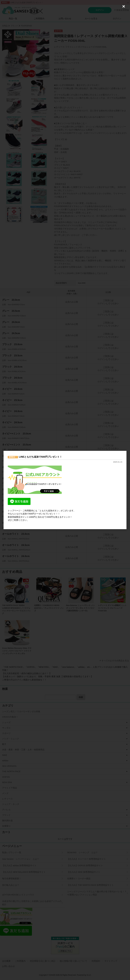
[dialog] (65, 490)
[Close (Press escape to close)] (124, 6)
